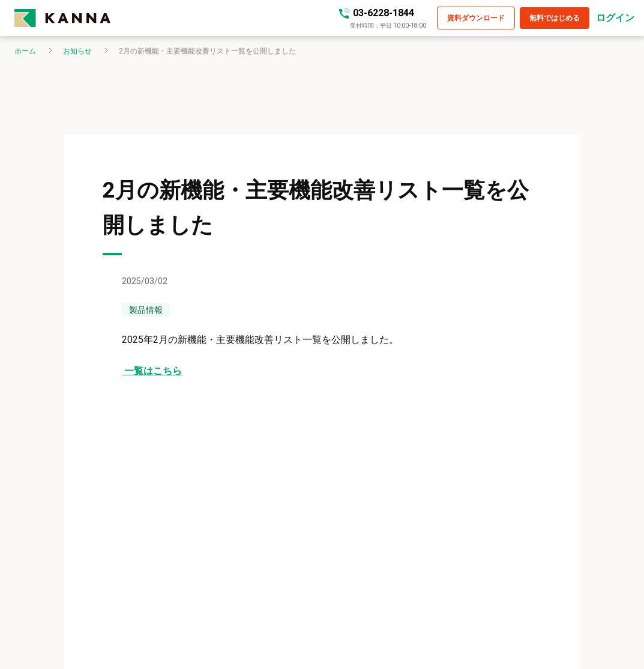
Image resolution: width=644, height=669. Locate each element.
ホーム (25, 51)
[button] (476, 18)
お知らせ (77, 51)
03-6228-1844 (384, 13)
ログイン (615, 18)
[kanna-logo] (177, 18)
